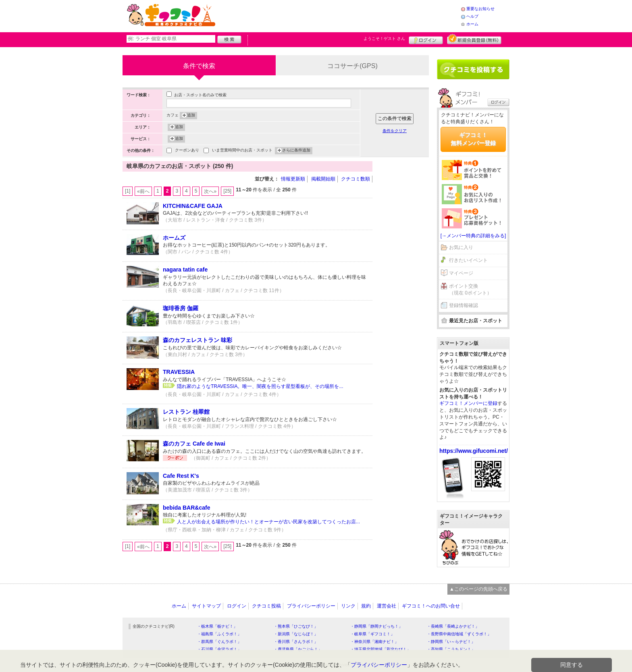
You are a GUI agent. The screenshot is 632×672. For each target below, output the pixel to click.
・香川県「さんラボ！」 (296, 642)
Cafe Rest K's (181, 476)
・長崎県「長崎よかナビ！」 (453, 626)
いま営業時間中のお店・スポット (242, 151)
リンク (348, 606)
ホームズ (174, 238)
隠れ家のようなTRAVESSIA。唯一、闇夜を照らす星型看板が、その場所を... (260, 386)
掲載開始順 (323, 179)
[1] (128, 191)
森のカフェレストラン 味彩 (197, 340)
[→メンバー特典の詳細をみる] (473, 236)
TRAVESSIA (179, 372)
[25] (227, 191)
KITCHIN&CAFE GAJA (193, 206)
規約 (366, 606)
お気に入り (461, 247)
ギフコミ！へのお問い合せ (431, 606)
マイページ (461, 273)
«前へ (143, 191)
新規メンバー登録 (474, 39)
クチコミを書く (473, 69)
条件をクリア (395, 131)
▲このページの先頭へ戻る (478, 589)
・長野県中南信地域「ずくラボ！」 (459, 634)
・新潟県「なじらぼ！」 (296, 634)
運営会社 (387, 606)
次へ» (210, 191)
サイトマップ (206, 606)
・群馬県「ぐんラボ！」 (219, 642)
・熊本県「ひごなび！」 (296, 626)
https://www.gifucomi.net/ (474, 451)
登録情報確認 (464, 305)
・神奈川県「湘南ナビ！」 (374, 642)
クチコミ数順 (355, 179)
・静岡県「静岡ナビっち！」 (376, 626)
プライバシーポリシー (311, 606)
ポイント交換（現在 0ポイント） (470, 289)
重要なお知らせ (480, 9)
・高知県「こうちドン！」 (451, 649)
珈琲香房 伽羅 (181, 308)
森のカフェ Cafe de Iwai (194, 444)
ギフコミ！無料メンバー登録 (473, 139)
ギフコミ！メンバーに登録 (468, 403)
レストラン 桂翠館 (186, 412)
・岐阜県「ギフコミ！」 (372, 634)
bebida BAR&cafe (186, 508)
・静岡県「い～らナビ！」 (451, 642)
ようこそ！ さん (384, 38)
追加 (191, 116)
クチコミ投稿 (266, 606)
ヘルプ (472, 16)
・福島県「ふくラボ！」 (219, 634)
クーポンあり (187, 151)
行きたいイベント (468, 260)
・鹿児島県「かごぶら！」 (298, 649)
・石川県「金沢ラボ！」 (219, 649)
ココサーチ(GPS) (352, 66)
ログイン (426, 39)
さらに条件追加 (296, 151)
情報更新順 (293, 179)
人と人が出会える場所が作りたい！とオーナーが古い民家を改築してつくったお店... (268, 522)
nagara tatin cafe (185, 270)
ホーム (472, 24)
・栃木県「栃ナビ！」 (217, 626)
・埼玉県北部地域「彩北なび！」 (380, 649)
